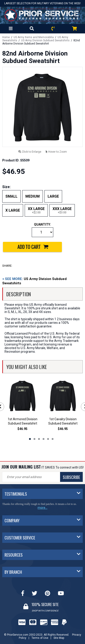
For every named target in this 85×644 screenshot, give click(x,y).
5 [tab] (48, 439)
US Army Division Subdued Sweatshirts (45, 40)
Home (6, 37)
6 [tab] (53, 439)
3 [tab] (39, 439)
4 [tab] (44, 439)
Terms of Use (40, 638)
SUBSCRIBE (71, 477)
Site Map (59, 638)
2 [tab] (34, 439)
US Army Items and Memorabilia (34, 37)
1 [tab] (30, 439)
